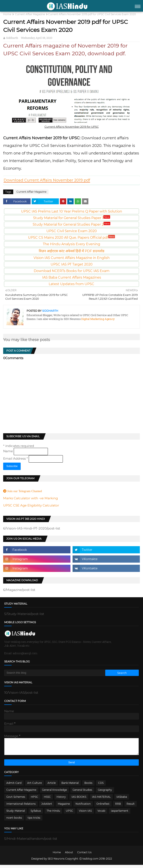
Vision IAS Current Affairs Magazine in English (72, 258)
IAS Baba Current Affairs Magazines (72, 277)
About (69, 855)
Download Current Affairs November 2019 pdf (47, 180)
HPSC (34, 800)
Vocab (101, 814)
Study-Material (16, 814)
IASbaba (122, 800)
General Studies (82, 793)
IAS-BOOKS (79, 800)
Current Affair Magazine (30, 14)
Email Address (16, 458)
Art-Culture (34, 786)
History (61, 800)
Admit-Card (14, 786)
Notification (83, 807)
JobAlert (47, 807)
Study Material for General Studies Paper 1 (72, 218)
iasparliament (120, 814)
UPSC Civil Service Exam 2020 (72, 231)
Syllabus (36, 814)
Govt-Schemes (16, 800)
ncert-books (14, 821)
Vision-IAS (85, 814)
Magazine (64, 807)
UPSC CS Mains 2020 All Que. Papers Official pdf (71, 238)
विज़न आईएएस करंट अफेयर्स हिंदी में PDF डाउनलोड (72, 251)
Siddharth (12, 38)
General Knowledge (54, 793)
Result (131, 807)
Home (7, 14)
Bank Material (70, 786)
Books (88, 786)
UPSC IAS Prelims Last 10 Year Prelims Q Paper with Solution (72, 211)
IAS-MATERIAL (101, 800)
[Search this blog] (55, 673)
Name (8, 451)
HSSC (47, 800)
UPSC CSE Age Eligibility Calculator (31, 505)
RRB (118, 807)
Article (52, 786)
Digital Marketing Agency (98, 319)
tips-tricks (34, 821)
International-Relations (21, 807)
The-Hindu (53, 814)
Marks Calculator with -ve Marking (30, 498)
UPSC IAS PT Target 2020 (72, 264)
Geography (105, 793)
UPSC (69, 814)
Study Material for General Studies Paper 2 (71, 224)
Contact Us (84, 855)
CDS (101, 786)
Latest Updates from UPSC (71, 284)
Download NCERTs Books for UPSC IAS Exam (72, 271)
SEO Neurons (56, 862)
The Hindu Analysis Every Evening (71, 244)
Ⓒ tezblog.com (89, 862)
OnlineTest (103, 807)
